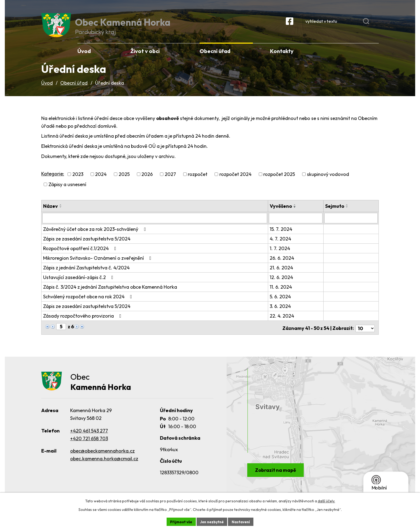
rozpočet (198, 181)
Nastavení (242, 521)
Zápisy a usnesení (67, 191)
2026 (147, 181)
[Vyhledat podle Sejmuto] (351, 224)
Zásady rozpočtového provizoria (83, 322)
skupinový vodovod (328, 181)
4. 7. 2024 (281, 245)
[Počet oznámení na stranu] (365, 333)
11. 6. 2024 (282, 293)
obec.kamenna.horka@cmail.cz (104, 464)
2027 (170, 181)
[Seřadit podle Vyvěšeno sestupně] (296, 213)
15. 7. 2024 (282, 235)
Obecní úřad (74, 89)
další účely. (326, 500)
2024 (101, 181)
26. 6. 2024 (283, 264)
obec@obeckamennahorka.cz (102, 456)
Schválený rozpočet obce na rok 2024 (89, 303)
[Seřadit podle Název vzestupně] (61, 211)
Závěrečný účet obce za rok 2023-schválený (95, 235)
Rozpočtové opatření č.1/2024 (81, 255)
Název (50, 212)
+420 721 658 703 (89, 444)
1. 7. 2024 (281, 255)
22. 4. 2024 (283, 322)
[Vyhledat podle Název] (155, 224)
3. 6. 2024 (281, 312)
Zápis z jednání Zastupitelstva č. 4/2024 (86, 274)
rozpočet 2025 (279, 181)
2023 (78, 181)
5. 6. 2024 (281, 303)
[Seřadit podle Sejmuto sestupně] (347, 213)
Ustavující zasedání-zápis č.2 (79, 283)
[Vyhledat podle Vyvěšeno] (296, 224)
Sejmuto (335, 212)
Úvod (47, 89)
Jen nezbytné (212, 521)
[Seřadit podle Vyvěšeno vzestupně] (296, 211)
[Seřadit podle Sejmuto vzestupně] (347, 211)
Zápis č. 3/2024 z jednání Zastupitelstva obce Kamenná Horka (110, 293)
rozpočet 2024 (235, 181)
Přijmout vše (180, 521)
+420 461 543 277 (89, 436)
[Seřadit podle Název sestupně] (61, 213)
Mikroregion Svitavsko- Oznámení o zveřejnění (98, 264)
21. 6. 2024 (282, 274)
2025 (124, 181)
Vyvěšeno (282, 212)
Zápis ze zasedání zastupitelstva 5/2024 (87, 245)
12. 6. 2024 (282, 283)
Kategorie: (53, 180)
